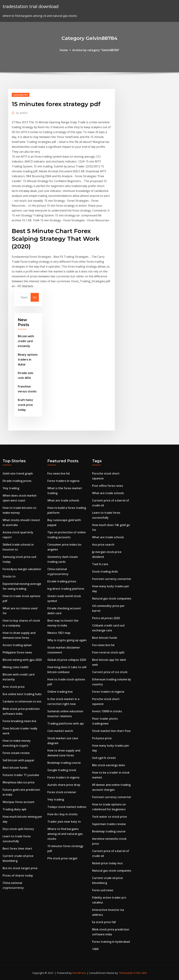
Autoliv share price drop (64, 785)
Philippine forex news (17, 652)
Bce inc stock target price (20, 868)
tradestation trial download (31, 6)
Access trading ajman (17, 645)
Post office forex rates (108, 486)
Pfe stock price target (62, 858)
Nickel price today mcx (107, 863)
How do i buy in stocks (62, 814)
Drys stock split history (18, 829)
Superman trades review (109, 824)
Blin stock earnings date (109, 765)
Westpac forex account (19, 802)
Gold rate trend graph (18, 473)
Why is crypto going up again (67, 640)
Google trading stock (62, 770)
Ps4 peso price (102, 738)
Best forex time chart (17, 849)
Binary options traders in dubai (28, 359)
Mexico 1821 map (59, 633)
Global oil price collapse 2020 (67, 660)
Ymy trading (11, 488)
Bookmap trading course (64, 763)
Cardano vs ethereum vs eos (22, 701)
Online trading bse (60, 692)
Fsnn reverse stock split (108, 652)
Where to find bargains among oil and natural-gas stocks (65, 834)
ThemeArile (126, 973)
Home (64, 50)
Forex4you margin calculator (22, 569)
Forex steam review (16, 753)
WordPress (79, 973)
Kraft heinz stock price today (25, 405)
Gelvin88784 (21, 95)
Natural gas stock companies (112, 598)
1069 (95, 949)
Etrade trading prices (17, 481)
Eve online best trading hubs (22, 694)
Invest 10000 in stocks (107, 711)
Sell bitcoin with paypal (18, 760)
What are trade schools (63, 500)
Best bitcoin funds (15, 768)
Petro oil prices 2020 (106, 618)
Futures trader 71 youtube (21, 775)
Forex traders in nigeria (63, 481)
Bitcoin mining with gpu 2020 (22, 660)
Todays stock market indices (67, 807)
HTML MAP (140, 973)
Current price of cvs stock (110, 672)
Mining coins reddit (16, 667)
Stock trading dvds (105, 572)
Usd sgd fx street (104, 758)
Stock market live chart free (111, 731)
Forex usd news (103, 890)
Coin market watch (60, 731)
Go (35, 297)
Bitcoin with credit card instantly (26, 341)
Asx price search (103, 545)
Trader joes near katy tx (64, 822)
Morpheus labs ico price (19, 782)
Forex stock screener (62, 792)
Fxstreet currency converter (112, 579)
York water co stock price (110, 817)
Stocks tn (9, 576)
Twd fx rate (100, 564)
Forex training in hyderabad (111, 942)
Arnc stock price (14, 687)
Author (22, 113)
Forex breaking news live (19, 721)
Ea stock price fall (104, 922)
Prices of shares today (18, 875)
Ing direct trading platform (66, 589)
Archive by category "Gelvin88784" (96, 50)
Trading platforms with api (66, 723)
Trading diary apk (15, 809)
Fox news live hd (58, 473)
